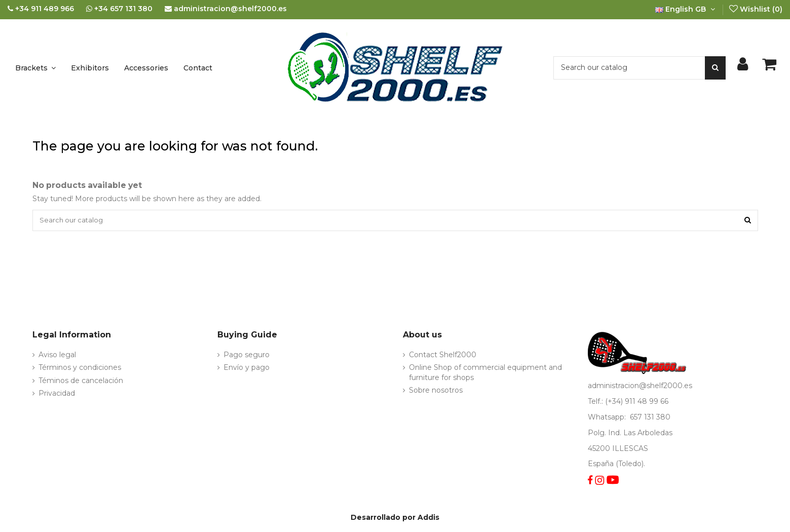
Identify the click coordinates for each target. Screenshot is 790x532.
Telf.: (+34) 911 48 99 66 (628, 403)
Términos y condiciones (80, 369)
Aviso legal (57, 356)
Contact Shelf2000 (443, 356)
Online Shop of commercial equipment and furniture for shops (485, 374)
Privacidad (57, 395)
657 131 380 (650, 419)
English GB (686, 9)
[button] (35, 68)
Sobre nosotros (436, 392)
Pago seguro (247, 356)
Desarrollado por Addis (395, 519)
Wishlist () (756, 9)
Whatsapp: (608, 419)
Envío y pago (247, 369)
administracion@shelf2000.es (640, 388)
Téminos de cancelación (81, 382)
